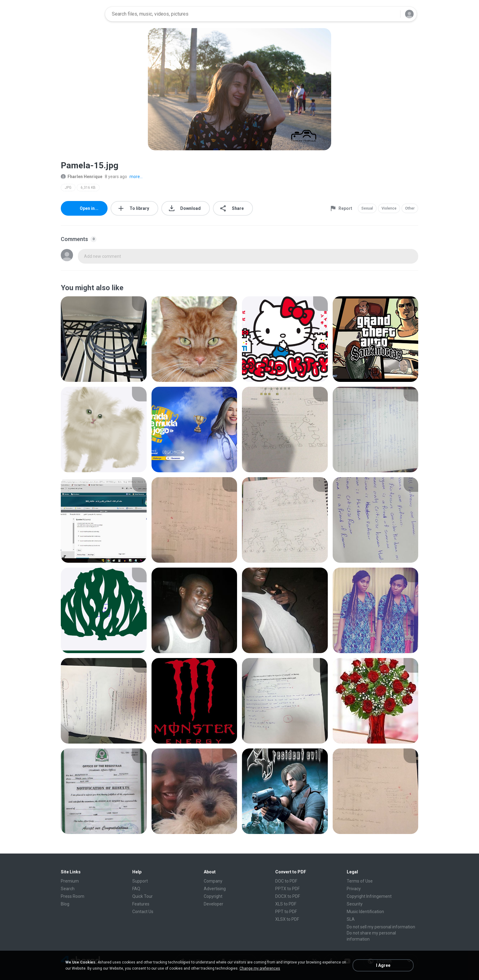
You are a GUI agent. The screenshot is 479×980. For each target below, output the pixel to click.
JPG (68, 188)
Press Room (73, 896)
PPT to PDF (286, 912)
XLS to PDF (286, 904)
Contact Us (143, 912)
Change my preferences (260, 968)
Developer (214, 904)
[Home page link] (81, 14)
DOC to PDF (286, 881)
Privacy (354, 889)
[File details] (104, 339)
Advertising (215, 889)
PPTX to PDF (287, 889)
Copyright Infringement (369, 896)
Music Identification (365, 912)
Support (140, 881)
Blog (65, 904)
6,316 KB (88, 188)
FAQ (136, 889)
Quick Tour (143, 896)
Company (213, 881)
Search (68, 889)
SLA (351, 919)
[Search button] (392, 14)
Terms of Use (360, 881)
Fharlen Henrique (82, 177)
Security (355, 904)
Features (141, 904)
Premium (70, 881)
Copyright (213, 896)
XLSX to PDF (287, 919)
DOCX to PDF (288, 896)
